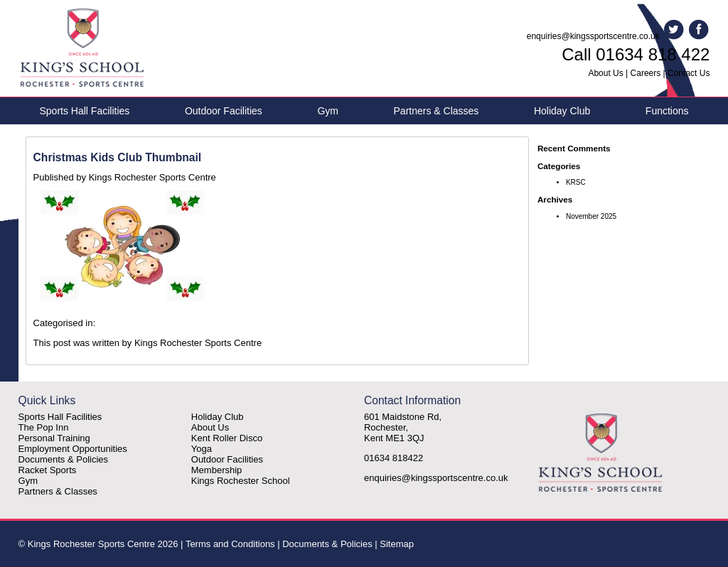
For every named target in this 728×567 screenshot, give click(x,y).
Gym (328, 111)
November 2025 (591, 216)
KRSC (576, 182)
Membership (217, 470)
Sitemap (397, 544)
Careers (646, 73)
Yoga (202, 449)
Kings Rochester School (241, 481)
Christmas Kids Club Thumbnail (118, 157)
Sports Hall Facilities (85, 111)
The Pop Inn (44, 427)
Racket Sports (48, 470)
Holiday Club (562, 111)
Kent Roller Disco (227, 438)
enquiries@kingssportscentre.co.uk (593, 36)
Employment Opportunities (73, 449)
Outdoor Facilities (224, 111)
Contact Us (689, 73)
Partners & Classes (437, 111)
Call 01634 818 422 (636, 54)
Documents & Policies (63, 459)
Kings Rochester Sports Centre (152, 177)
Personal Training (54, 438)
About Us (605, 73)
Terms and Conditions (230, 544)
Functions (667, 111)
